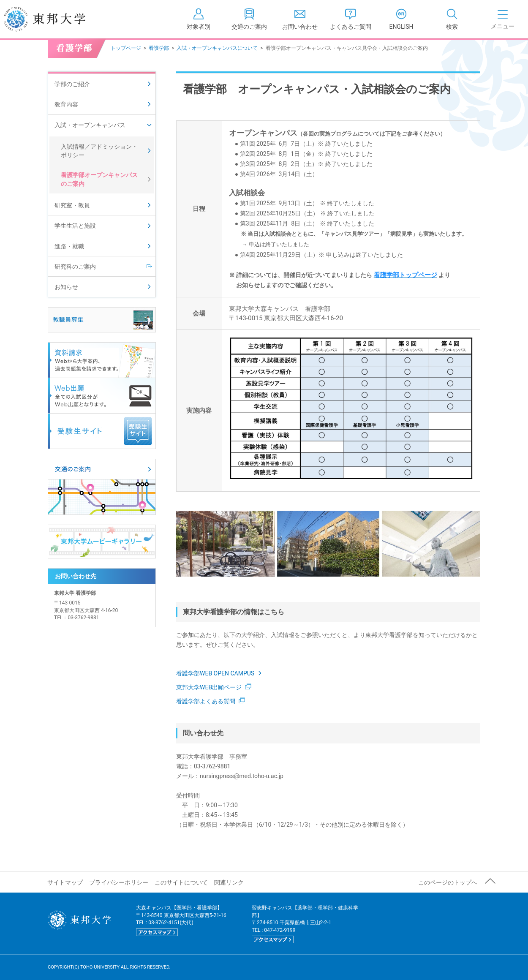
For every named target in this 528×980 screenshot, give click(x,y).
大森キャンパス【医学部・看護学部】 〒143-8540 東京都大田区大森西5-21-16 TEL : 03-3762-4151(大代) (181, 920)
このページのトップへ (448, 882)
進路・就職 (69, 246)
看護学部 (159, 48)
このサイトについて (181, 882)
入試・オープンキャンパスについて (217, 48)
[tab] (452, 19)
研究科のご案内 (75, 267)
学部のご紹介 (72, 84)
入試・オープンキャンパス (90, 125)
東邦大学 (54, 19)
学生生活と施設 (75, 226)
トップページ (126, 48)
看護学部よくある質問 (211, 701)
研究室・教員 (72, 205)
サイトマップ (65, 882)
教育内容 (66, 104)
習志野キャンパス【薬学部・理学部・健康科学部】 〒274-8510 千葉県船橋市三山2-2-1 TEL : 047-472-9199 (305, 924)
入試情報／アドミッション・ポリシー (99, 151)
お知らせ (66, 287)
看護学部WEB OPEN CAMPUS (220, 673)
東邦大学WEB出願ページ (214, 687)
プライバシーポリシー (119, 882)
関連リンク (229, 882)
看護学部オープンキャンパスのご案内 (99, 179)
